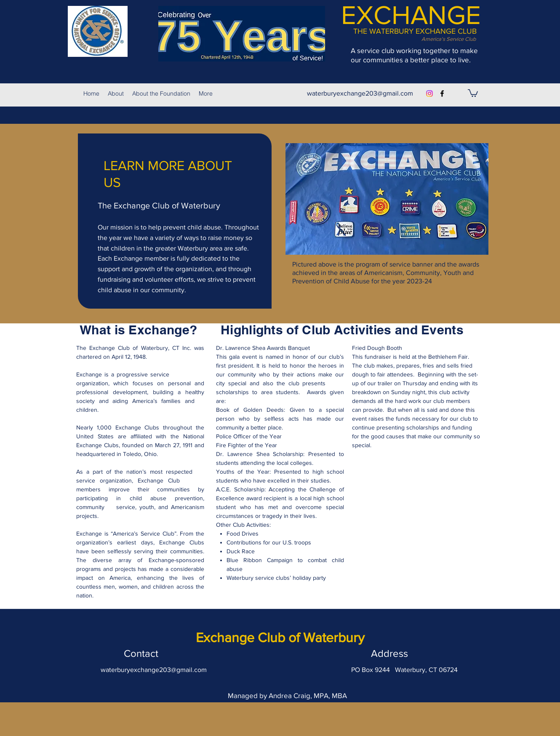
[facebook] (442, 93)
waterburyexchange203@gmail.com (360, 93)
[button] (473, 93)
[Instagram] (429, 93)
